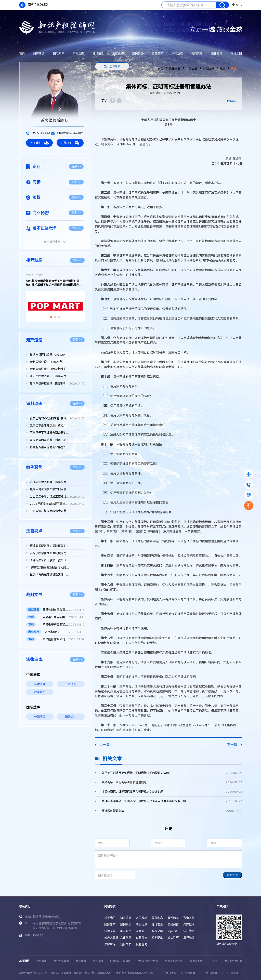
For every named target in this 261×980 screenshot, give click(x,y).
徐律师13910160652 (46, 916)
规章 (223, 69)
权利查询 (141, 944)
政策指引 (40, 692)
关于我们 (39, 143)
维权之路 (157, 931)
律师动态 (177, 53)
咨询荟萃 (189, 918)
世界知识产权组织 (148, 961)
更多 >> (76, 166)
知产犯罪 (189, 924)
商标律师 (98, 961)
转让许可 (173, 938)
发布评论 (232, 875)
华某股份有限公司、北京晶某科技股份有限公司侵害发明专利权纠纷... (64, 639)
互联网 (140, 931)
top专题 (172, 931)
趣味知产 (126, 931)
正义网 (213, 961)
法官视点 (118, 53)
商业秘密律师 (61, 961)
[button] (51, 317)
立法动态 (71, 684)
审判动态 (78, 53)
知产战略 (189, 931)
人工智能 (141, 918)
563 (233, 101)
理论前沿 (98, 53)
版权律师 (81, 961)
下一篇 (234, 745)
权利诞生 (157, 938)
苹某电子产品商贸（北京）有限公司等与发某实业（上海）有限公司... (64, 625)
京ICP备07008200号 (98, 973)
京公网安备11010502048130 (135, 973)
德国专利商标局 (233, 961)
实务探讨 (157, 53)
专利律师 (41, 961)
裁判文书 (197, 53)
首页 (22, 53)
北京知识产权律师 (120, 961)
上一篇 (102, 745)
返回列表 (115, 66)
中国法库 (191, 69)
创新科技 (141, 938)
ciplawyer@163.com (67, 133)
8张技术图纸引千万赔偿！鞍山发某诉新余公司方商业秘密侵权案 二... (64, 632)
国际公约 (71, 717)
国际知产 (59, 53)
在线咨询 (70, 143)
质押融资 (189, 938)
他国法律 (40, 717)
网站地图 (236, 53)
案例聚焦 (138, 53)
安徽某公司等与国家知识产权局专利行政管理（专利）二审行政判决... (64, 617)
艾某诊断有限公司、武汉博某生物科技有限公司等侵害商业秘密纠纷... (64, 610)
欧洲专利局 (196, 961)
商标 (234, 69)
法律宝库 (217, 53)
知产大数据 (111, 938)
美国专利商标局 (174, 961)
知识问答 (110, 931)
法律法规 (40, 684)
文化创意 (126, 938)
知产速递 (39, 53)
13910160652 (34, 5)
